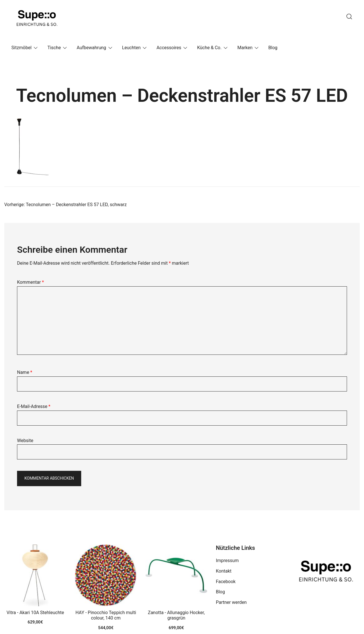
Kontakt (224, 571)
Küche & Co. (209, 48)
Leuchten (131, 48)
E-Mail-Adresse (34, 406)
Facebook (226, 582)
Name (25, 372)
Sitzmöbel (21, 48)
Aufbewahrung (91, 48)
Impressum (227, 561)
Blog (273, 48)
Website (25, 441)
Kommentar (31, 282)
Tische (54, 48)
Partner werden (231, 602)
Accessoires (169, 48)
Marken (245, 48)
